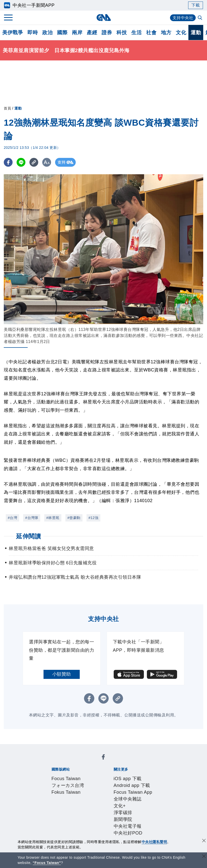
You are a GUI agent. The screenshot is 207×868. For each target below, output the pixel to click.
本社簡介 (51, 796)
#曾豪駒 (74, 518)
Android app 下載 (88, 775)
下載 (196, 5)
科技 (122, 32)
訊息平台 (107, 816)
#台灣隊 (32, 518)
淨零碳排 (72, 782)
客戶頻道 (69, 816)
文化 (181, 32)
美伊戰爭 (13, 32)
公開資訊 (88, 796)
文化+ (57, 782)
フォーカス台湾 (87, 762)
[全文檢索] (200, 18)
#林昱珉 (53, 518)
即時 (33, 32)
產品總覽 (51, 816)
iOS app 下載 (55, 775)
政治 (47, 32)
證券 (107, 32)
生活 (136, 32)
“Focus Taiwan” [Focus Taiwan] (47, 863)
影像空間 (88, 816)
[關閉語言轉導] (204, 857)
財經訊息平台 (130, 816)
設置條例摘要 (111, 796)
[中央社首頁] (103, 18)
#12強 (93, 518)
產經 (92, 32)
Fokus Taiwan (118, 762)
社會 (151, 32)
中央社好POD (142, 782)
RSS (65, 823)
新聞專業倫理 (139, 796)
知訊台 (151, 816)
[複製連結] (34, 162)
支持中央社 (183, 18)
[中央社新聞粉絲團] (43, 748)
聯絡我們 (93, 803)
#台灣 (12, 518)
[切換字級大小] (47, 162)
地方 (166, 32)
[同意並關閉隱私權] (204, 841)
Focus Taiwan (56, 762)
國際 (62, 32)
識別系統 (69, 796)
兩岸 (77, 32)
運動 (196, 32)
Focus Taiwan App (125, 775)
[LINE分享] (21, 162)
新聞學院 (91, 782)
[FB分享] (8, 162)
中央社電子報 (114, 782)
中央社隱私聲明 (154, 842)
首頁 (7, 108)
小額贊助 (62, 674)
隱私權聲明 (72, 803)
